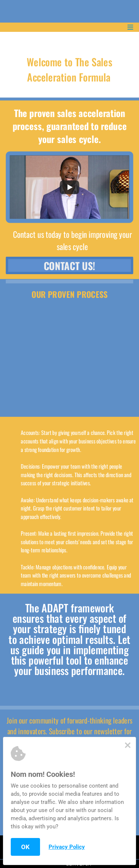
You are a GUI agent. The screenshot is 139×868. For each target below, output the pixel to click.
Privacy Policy (67, 847)
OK (25, 847)
